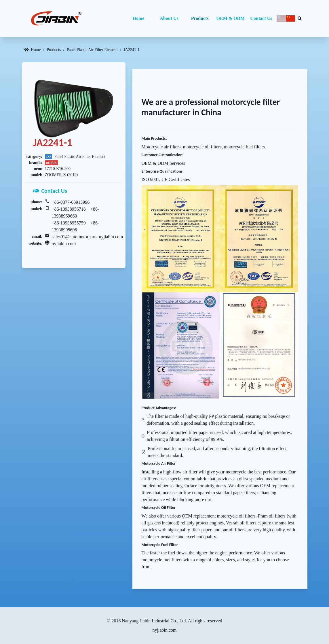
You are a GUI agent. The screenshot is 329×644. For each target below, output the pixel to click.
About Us (169, 18)
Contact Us (261, 18)
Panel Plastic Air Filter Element (92, 50)
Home (138, 18)
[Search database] (300, 18)
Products (200, 18)
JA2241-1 (131, 50)
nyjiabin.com (64, 244)
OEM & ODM (231, 18)
